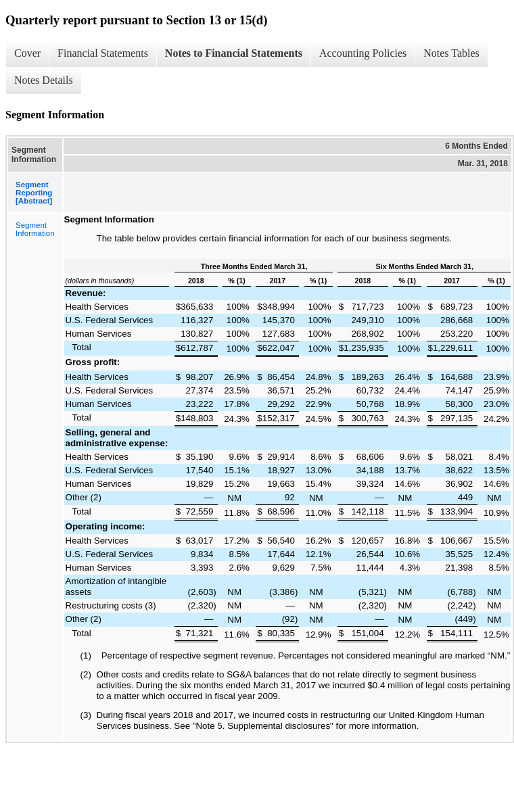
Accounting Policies (363, 53)
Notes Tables (451, 53)
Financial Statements (103, 53)
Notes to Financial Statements (234, 53)
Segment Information (35, 229)
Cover (27, 53)
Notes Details (44, 80)
